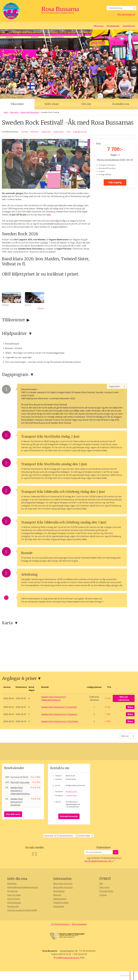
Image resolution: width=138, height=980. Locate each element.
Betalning (12, 884)
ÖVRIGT (105, 879)
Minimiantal (59, 891)
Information (62, 879)
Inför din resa (17, 879)
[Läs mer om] (34, 301)
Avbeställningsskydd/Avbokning (22, 887)
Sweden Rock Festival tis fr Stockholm (17, 802)
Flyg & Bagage (14, 903)
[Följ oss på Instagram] (36, 854)
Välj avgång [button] (115, 182)
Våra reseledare (79, 924)
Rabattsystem (60, 899)
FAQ (101, 884)
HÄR (49, 215)
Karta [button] (68, 132)
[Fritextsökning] (120, 8)
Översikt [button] (25, 132)
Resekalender (113, 26)
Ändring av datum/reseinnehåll (22, 910)
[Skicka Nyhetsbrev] (116, 852)
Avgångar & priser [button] (80, 132)
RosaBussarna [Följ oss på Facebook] (71, 792)
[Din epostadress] (98, 852)
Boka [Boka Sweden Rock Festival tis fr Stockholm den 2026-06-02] (130, 707)
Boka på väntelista (124, 698)
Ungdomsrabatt (61, 903)
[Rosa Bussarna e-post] (68, 958)
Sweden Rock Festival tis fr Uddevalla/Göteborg (20, 791)
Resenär (57, 895)
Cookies (103, 895)
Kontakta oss (129, 26)
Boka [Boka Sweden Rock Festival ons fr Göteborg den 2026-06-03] (130, 714)
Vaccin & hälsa (14, 895)
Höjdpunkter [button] (46, 132)
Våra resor (99, 26)
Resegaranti (13, 906)
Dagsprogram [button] (59, 132)
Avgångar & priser (19, 678)
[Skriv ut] (128, 736)
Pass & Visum (14, 899)
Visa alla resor (13, 814)
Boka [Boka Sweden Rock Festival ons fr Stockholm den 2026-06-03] (130, 721)
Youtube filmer (106, 891)
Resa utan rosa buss (63, 887)
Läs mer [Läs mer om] (40, 308)
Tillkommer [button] (34, 132)
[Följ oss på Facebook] (33, 854)
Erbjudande (59, 906)
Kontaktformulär (69, 816)
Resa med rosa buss (63, 884)
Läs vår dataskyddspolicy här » (99, 861)
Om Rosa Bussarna (60, 924)
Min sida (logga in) (126, 14)
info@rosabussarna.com (75, 785)
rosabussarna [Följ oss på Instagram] (71, 796)
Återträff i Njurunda (20, 782)
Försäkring (12, 891)
